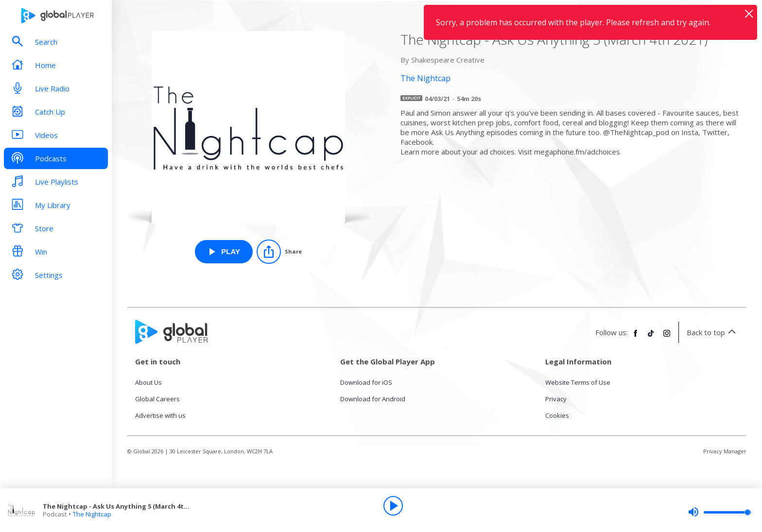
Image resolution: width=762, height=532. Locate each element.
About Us (148, 382)
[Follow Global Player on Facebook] (636, 337)
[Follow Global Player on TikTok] (651, 337)
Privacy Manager (725, 451)
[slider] (720, 512)
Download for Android (373, 399)
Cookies (557, 415)
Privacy (556, 399)
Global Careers (157, 399)
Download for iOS (366, 382)
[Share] (279, 252)
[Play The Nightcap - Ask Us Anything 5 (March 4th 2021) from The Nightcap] (224, 252)
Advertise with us (160, 415)
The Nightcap (92, 514)
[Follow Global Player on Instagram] (667, 337)
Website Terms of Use (578, 382)
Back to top (713, 332)
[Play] (393, 506)
